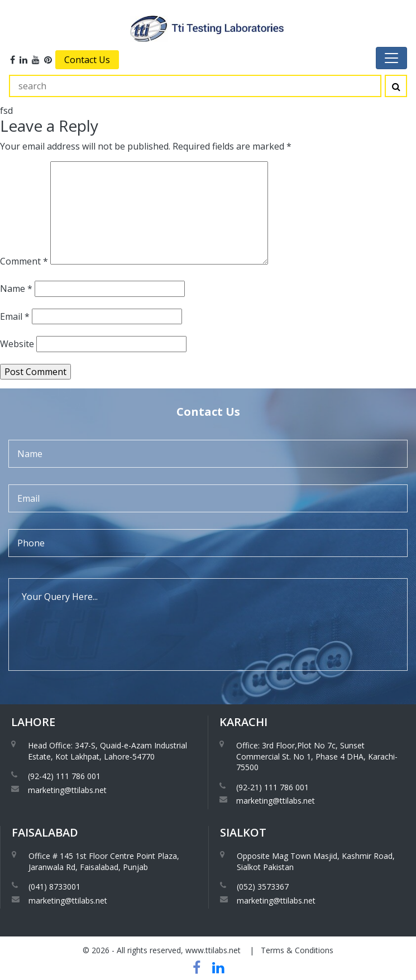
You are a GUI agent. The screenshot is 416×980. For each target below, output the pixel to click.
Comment (24, 261)
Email (15, 316)
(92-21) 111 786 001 (272, 787)
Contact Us (87, 60)
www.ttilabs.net (213, 950)
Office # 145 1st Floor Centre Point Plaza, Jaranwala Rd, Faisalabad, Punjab (104, 861)
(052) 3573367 (263, 887)
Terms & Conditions (297, 950)
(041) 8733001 (54, 887)
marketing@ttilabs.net (67, 790)
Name (16, 289)
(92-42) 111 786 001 (64, 776)
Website (17, 344)
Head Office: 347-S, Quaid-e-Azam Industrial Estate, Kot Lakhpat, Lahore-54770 (107, 751)
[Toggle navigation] (391, 58)
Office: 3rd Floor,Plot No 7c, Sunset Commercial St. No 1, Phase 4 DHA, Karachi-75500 (317, 756)
